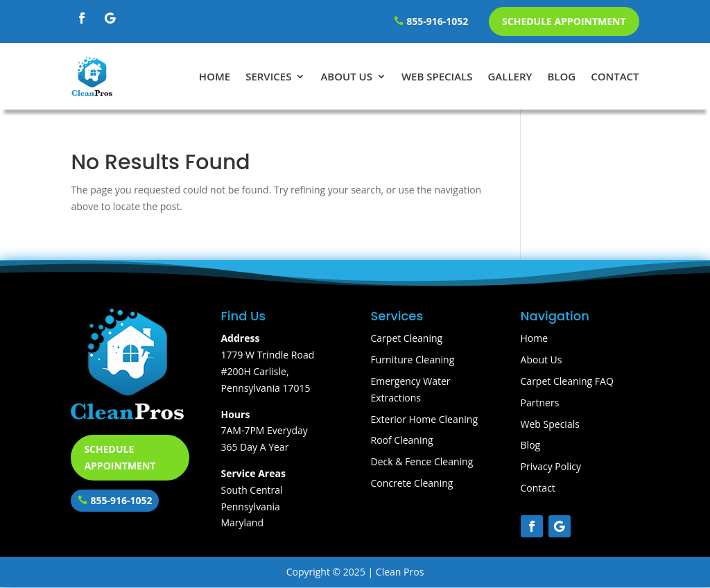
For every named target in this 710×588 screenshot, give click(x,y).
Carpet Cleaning (407, 338)
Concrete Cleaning (412, 483)
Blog (561, 76)
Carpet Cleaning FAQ (567, 381)
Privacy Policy (551, 466)
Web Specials (437, 76)
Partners (540, 403)
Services (268, 76)
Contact (615, 76)
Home (215, 76)
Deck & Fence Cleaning (422, 461)
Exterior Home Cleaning (425, 419)
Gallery (510, 76)
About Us (346, 76)
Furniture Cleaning (413, 360)
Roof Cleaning (402, 440)
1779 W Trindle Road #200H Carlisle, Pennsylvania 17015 (267, 371)
